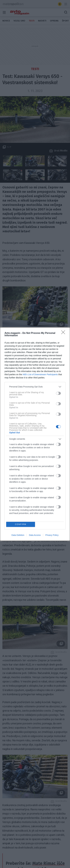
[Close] (64, 333)
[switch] (58, 393)
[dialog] (35, 434)
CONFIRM (21, 524)
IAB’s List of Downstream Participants (40, 374)
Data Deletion (18, 535)
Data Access (35, 535)
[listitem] (35, 387)
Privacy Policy (52, 535)
